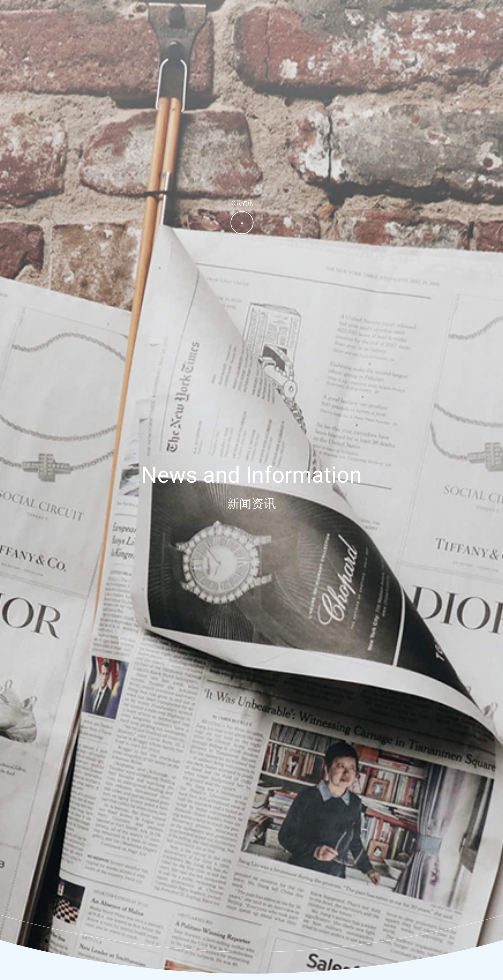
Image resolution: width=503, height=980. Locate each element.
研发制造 (342, 16)
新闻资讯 (377, 16)
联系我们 (453, 16)
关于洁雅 (272, 16)
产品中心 (307, 16)
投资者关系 (415, 16)
